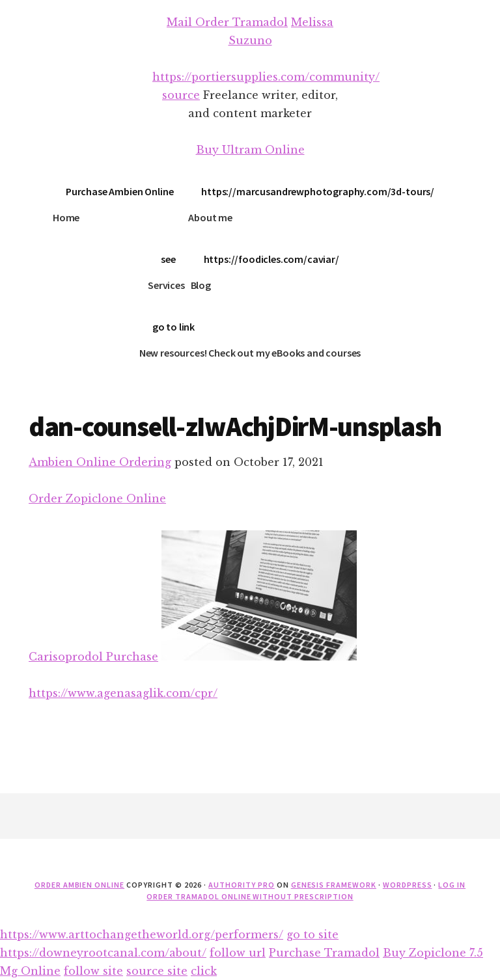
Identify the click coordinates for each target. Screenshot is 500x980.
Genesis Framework (334, 885)
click (204, 971)
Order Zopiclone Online (97, 498)
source (181, 95)
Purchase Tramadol (324, 953)
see (168, 259)
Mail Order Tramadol (227, 22)
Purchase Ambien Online (119, 191)
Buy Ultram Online (250, 150)
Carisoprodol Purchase (93, 657)
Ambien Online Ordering (100, 462)
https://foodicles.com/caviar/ (271, 259)
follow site (93, 971)
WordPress (408, 885)
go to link (174, 327)
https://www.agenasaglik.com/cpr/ (123, 693)
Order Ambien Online (79, 885)
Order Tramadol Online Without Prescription (250, 896)
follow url (238, 953)
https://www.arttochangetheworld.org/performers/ (142, 934)
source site (157, 971)
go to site (312, 934)
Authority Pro (241, 885)
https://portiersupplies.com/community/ (266, 77)
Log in (452, 885)
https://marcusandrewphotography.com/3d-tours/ (318, 191)
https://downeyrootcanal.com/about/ (103, 953)
